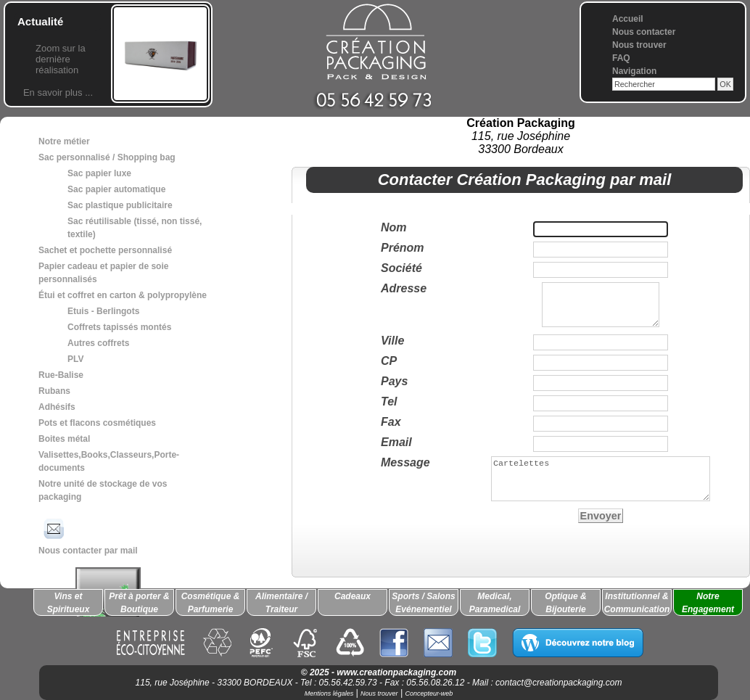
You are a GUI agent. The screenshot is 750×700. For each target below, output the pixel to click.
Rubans (54, 391)
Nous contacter (644, 32)
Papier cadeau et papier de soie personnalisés (103, 273)
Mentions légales (329, 693)
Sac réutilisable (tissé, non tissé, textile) (135, 228)
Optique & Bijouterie (565, 603)
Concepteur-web (429, 693)
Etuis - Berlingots (103, 311)
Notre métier (64, 141)
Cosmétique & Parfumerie (211, 603)
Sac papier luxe (99, 173)
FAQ (621, 58)
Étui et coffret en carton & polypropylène (123, 295)
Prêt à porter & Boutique (139, 603)
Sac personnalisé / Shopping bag (107, 157)
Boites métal (64, 439)
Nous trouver (639, 45)
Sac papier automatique (116, 189)
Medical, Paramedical (495, 603)
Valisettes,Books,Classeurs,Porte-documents (109, 461)
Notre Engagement (708, 603)
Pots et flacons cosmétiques (97, 423)
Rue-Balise (61, 375)
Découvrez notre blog (578, 643)
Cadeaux (353, 596)
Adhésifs (57, 407)
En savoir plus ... (58, 92)
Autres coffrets (98, 343)
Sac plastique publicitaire (120, 205)
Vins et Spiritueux (69, 603)
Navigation (634, 71)
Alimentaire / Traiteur (281, 603)
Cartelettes (601, 487)
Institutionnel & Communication (637, 603)
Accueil (628, 19)
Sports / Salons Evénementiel (423, 603)
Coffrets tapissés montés (119, 327)
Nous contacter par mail (88, 535)
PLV (75, 359)
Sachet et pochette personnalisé (105, 250)
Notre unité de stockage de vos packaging (103, 490)
